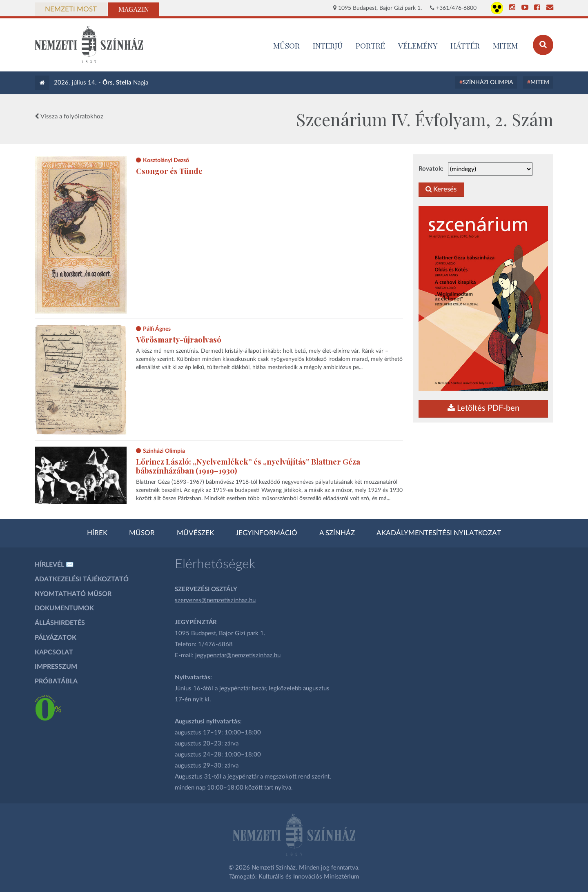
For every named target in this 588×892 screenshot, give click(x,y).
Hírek (97, 533)
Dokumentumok (64, 608)
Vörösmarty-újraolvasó (179, 339)
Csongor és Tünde (169, 171)
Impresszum (56, 667)
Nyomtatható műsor (73, 594)
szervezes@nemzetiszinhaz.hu (215, 600)
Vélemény (418, 45)
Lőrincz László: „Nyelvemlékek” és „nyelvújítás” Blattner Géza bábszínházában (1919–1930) (248, 466)
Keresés (441, 190)
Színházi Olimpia (488, 82)
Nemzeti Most (71, 9)
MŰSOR (286, 45)
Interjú (328, 45)
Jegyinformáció (266, 533)
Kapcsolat (54, 652)
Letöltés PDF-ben (483, 408)
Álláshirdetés (60, 623)
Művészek (195, 533)
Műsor (142, 533)
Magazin (134, 9)
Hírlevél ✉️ (54, 565)
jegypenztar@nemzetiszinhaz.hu (238, 655)
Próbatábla (56, 681)
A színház (337, 533)
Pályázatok (56, 638)
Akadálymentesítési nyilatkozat (439, 533)
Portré (370, 45)
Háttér (465, 45)
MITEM (505, 45)
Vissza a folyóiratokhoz (69, 116)
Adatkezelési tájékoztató (82, 579)
